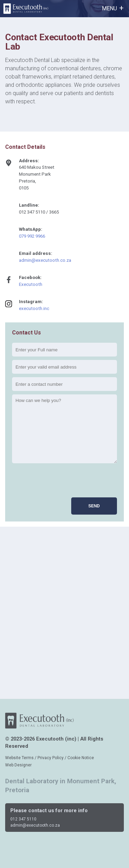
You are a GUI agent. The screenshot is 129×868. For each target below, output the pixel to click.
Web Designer (18, 765)
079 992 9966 (32, 236)
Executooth (31, 284)
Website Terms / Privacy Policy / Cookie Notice (50, 758)
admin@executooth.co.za (45, 260)
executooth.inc (34, 308)
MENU (109, 8)
